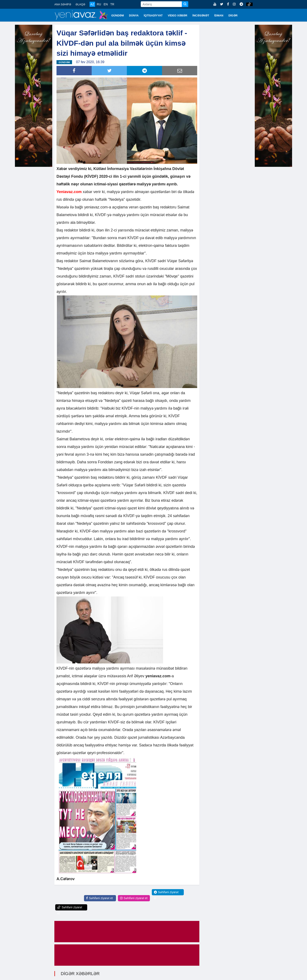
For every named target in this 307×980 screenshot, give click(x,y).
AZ (92, 4)
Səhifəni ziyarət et (99, 898)
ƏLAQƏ (80, 4)
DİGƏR (233, 15)
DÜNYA (134, 15)
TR (112, 4)
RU (99, 4)
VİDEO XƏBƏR (178, 15)
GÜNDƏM (118, 15)
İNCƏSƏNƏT (201, 15)
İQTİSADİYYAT (153, 15)
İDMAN (219, 15)
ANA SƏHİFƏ (63, 4)
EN (106, 4)
